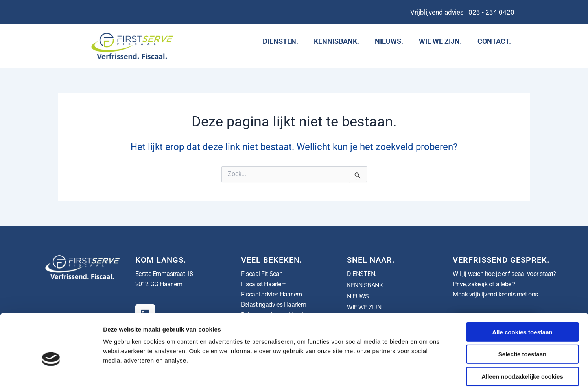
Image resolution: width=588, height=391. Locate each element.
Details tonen (425, 375)
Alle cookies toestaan (522, 297)
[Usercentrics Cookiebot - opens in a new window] (51, 376)
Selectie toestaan (523, 319)
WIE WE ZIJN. (440, 41)
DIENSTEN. (280, 41)
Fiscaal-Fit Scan (262, 274)
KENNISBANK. (336, 41)
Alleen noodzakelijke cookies (522, 341)
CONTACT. (494, 41)
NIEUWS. (389, 41)
